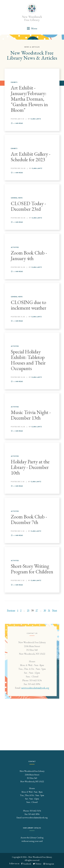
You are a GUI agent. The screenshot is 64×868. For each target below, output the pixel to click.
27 (37, 610)
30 (45, 610)
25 (28, 610)
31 (49, 610)
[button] (32, 28)
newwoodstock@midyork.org (35, 690)
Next (55, 610)
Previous (11, 610)
